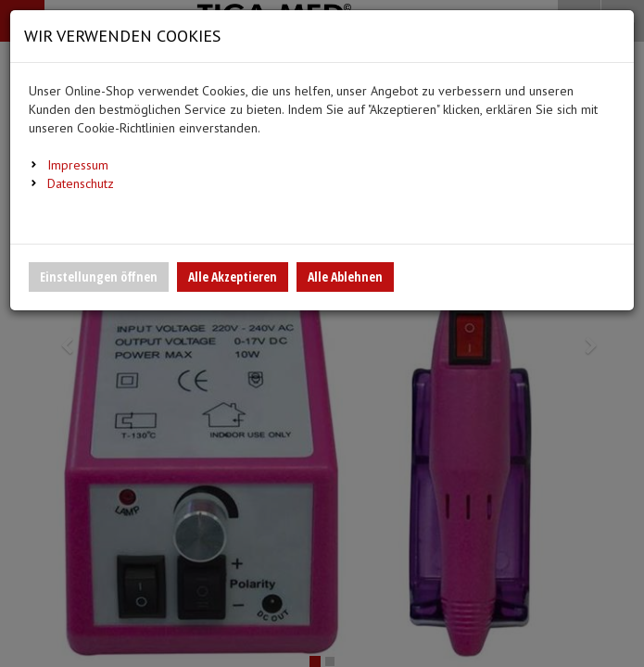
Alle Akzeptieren (233, 277)
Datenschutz (81, 183)
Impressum (78, 165)
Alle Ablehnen (345, 277)
